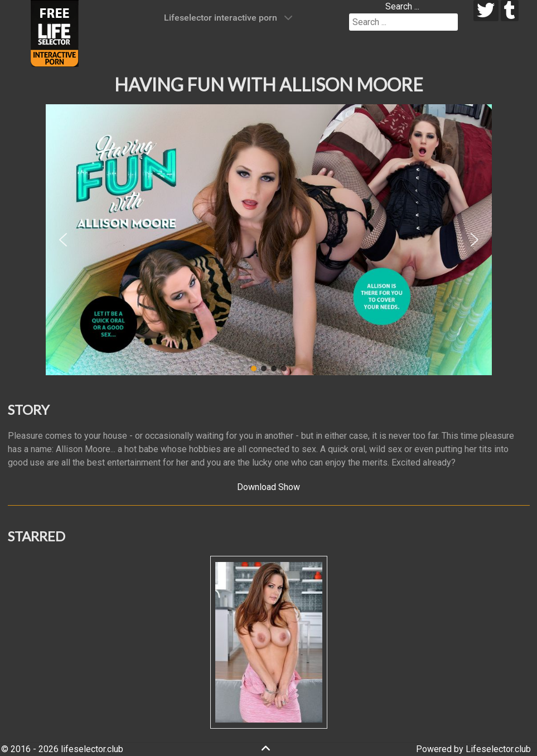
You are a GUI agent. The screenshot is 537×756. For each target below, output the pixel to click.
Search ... (402, 6)
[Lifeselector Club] (55, 33)
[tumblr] (510, 11)
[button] (63, 240)
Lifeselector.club (498, 749)
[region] (269, 240)
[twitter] (486, 11)
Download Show (268, 487)
